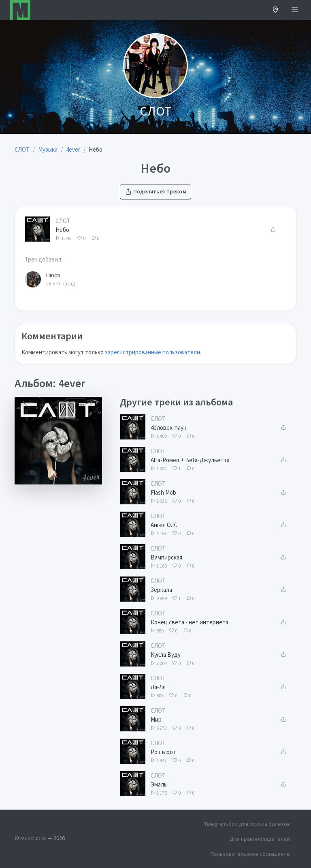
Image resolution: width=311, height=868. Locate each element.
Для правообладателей (260, 839)
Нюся (53, 275)
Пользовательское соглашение (250, 854)
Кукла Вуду (166, 655)
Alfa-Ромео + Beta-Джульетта (190, 460)
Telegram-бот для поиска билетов (247, 824)
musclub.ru (33, 838)
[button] (276, 10)
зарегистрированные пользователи (152, 352)
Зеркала (161, 590)
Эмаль (159, 784)
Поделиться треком (155, 192)
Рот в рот (163, 752)
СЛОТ (63, 221)
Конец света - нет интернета (190, 622)
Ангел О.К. (164, 525)
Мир (156, 719)
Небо (62, 230)
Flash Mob (163, 492)
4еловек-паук (168, 428)
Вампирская (166, 557)
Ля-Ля (158, 687)
